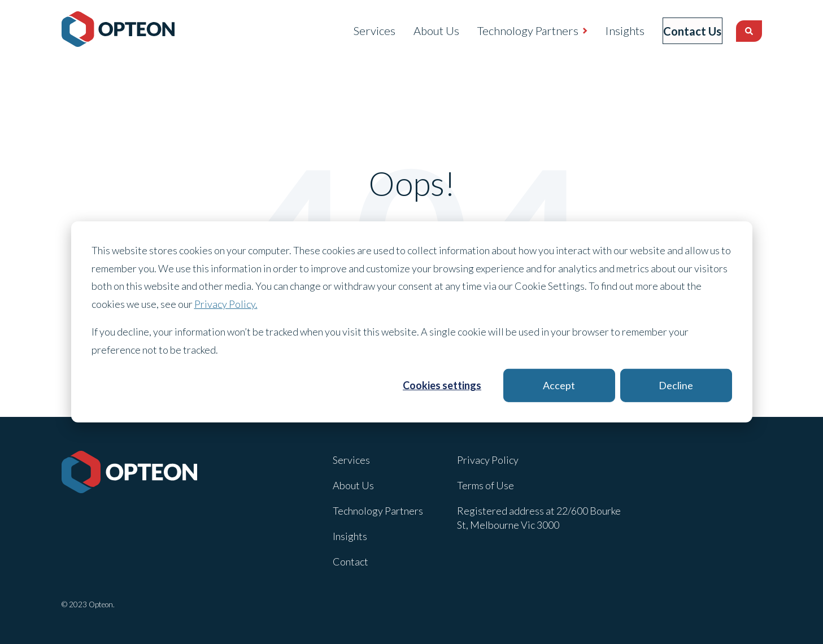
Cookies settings (442, 385)
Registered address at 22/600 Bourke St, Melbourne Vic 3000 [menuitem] (539, 518)
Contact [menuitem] (350, 562)
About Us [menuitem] (419, 31)
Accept (559, 385)
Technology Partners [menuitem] (510, 31)
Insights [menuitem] (608, 31)
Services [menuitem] (357, 31)
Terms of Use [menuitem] (485, 485)
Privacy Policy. (226, 303)
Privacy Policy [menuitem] (488, 460)
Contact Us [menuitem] (684, 31)
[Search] (749, 31)
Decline (676, 385)
